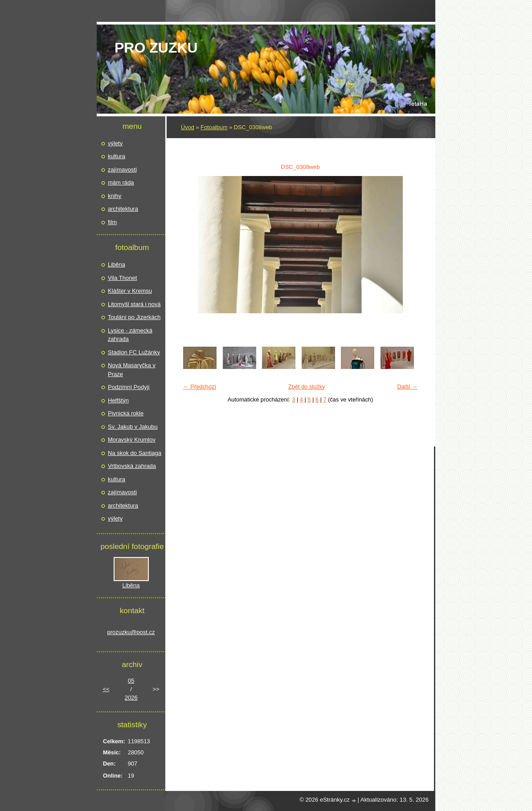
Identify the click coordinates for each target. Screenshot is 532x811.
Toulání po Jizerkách (134, 317)
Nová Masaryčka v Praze (132, 370)
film (112, 222)
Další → (407, 387)
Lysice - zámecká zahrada (130, 335)
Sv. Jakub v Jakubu (133, 427)
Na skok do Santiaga (135, 453)
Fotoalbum (214, 127)
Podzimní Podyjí (129, 387)
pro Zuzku (156, 48)
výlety (115, 143)
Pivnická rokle (126, 413)
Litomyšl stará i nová (134, 304)
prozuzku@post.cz (131, 632)
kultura (117, 156)
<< (106, 689)
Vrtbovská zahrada (132, 466)
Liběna (117, 264)
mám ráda (121, 182)
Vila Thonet (122, 278)
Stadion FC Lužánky (134, 352)
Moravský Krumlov (132, 440)
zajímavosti (122, 170)
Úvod (188, 127)
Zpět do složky (307, 387)
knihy (115, 196)
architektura (123, 209)
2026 (131, 698)
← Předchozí (200, 387)
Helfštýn (118, 400)
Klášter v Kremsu (130, 291)
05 (131, 681)
